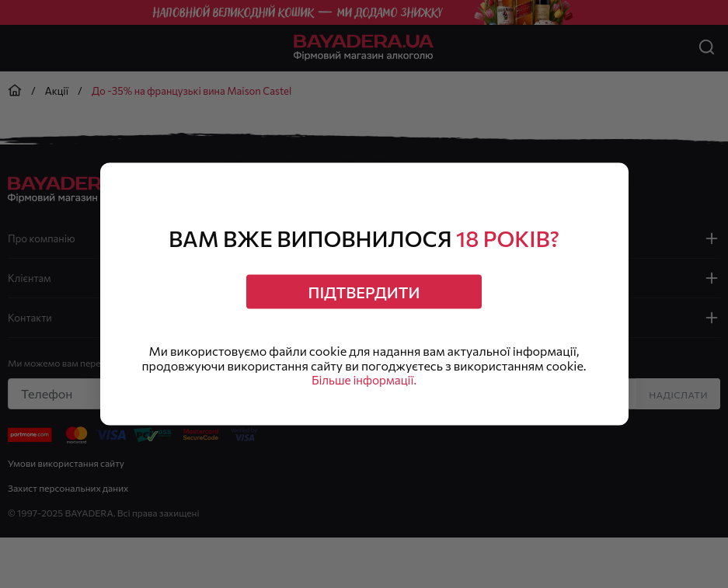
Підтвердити (364, 289)
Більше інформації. (364, 383)
